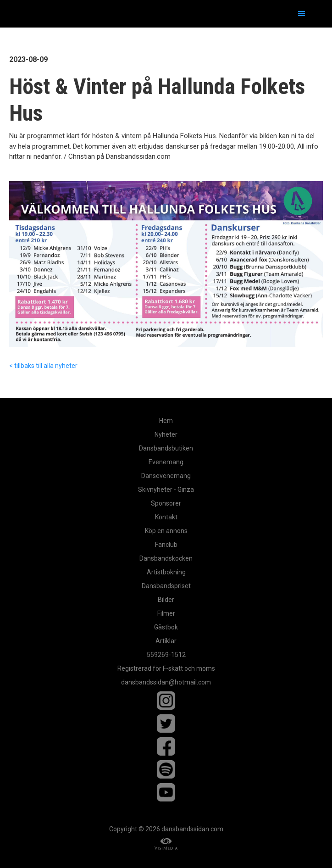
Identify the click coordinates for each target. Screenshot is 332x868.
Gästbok (166, 627)
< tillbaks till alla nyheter (43, 366)
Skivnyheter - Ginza (166, 490)
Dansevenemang (166, 476)
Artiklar (166, 641)
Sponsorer (166, 503)
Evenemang (166, 462)
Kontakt (166, 517)
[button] (302, 14)
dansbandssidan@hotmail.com (166, 682)
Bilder (166, 600)
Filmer (166, 613)
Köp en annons (166, 531)
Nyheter (166, 434)
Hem (166, 421)
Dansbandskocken (166, 558)
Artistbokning (166, 572)
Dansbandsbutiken (166, 448)
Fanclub (166, 545)
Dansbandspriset (166, 586)
